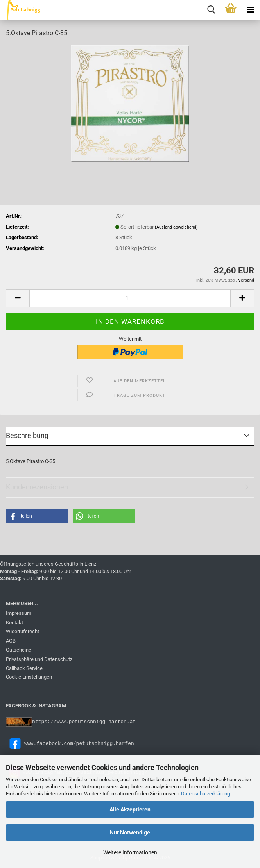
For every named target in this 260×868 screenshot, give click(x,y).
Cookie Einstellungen (29, 677)
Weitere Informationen (130, 852)
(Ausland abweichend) (176, 227)
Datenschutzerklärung (205, 794)
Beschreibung (27, 435)
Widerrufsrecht (22, 631)
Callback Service (24, 668)
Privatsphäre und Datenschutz (39, 659)
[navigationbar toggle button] (250, 10)
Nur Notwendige (130, 832)
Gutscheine (19, 650)
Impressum (19, 613)
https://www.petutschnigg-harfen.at (84, 722)
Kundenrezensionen (37, 487)
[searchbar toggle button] (211, 10)
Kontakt (14, 622)
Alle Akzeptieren (130, 809)
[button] (18, 298)
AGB (11, 641)
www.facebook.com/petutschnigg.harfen (70, 743)
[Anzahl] (130, 298)
